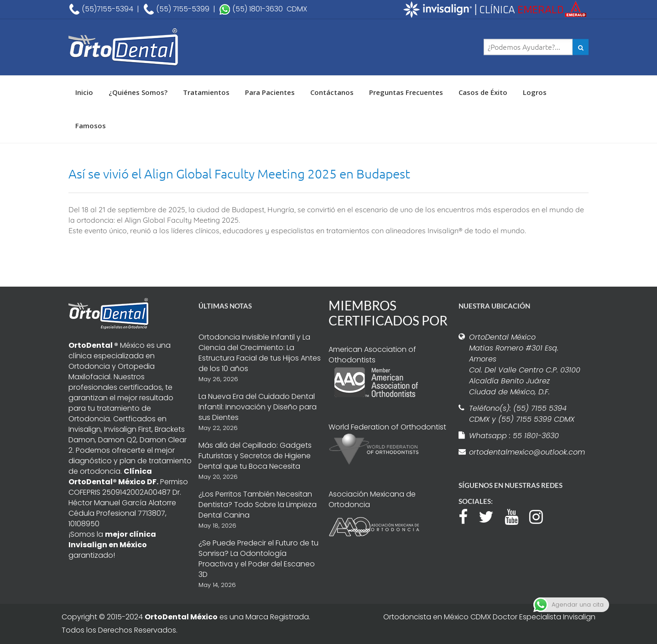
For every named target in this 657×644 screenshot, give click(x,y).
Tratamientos (206, 92)
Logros (535, 92)
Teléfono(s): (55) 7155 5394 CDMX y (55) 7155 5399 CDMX (522, 414)
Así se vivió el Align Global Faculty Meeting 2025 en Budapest (239, 174)
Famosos (91, 126)
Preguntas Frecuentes (406, 92)
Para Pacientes (270, 92)
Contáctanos (332, 92)
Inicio (84, 92)
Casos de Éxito (483, 92)
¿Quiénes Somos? (138, 92)
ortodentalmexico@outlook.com (526, 452)
